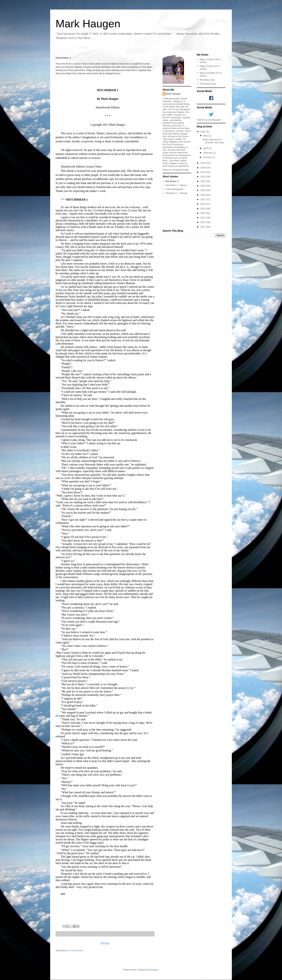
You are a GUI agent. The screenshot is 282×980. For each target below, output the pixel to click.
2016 (203, 204)
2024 (203, 168)
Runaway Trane (208, 84)
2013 (203, 218)
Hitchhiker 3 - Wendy (176, 193)
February (208, 153)
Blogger (155, 970)
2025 (203, 163)
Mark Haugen (88, 24)
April (206, 148)
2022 (203, 177)
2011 (203, 227)
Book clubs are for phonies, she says (213, 141)
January (208, 157)
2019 (203, 190)
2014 (203, 213)
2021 (203, 181)
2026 (203, 132)
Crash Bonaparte (174, 189)
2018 (203, 195)
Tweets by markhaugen (209, 120)
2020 (203, 186)
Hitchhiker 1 (172, 181)
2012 (203, 222)
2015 (203, 209)
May (206, 136)
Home (105, 943)
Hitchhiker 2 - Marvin (176, 185)
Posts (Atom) (77, 950)
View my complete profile (176, 170)
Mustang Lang (207, 80)
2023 (203, 172)
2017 (203, 199)
